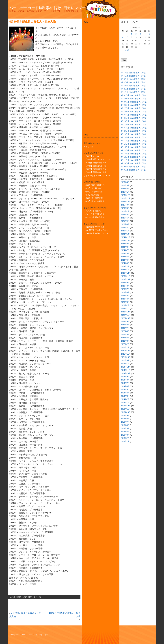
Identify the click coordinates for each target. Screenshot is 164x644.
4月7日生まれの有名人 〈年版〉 (134, 73)
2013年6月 (125, 425)
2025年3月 (125, 224)
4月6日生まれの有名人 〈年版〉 (134, 76)
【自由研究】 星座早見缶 (94, 227)
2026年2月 (125, 189)
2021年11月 (126, 354)
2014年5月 (125, 390)
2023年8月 (125, 286)
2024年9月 (125, 244)
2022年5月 (125, 334)
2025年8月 (125, 208)
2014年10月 (126, 373)
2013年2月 (125, 438)
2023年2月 (125, 305)
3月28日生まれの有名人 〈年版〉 (135, 105)
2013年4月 (125, 432)
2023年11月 (126, 276)
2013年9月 (125, 415)
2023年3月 (125, 302)
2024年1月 (125, 270)
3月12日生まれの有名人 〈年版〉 (135, 157)
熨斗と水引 (88, 147)
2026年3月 (125, 185)
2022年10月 (126, 318)
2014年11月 (126, 370)
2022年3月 (125, 341)
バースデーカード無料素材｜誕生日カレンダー (47, 8)
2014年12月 (126, 367)
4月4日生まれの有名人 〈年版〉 (134, 82)
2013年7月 (125, 422)
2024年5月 (125, 257)
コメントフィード (43, 635)
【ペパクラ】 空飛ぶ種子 (94, 214)
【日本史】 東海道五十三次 (95, 169)
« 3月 (127, 50)
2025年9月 (125, 205)
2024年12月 (126, 234)
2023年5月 (125, 296)
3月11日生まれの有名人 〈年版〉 (135, 160)
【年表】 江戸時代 (91, 195)
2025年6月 (125, 215)
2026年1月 (125, 192)
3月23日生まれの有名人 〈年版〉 (135, 121)
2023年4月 (125, 299)
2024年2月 (125, 266)
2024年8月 (125, 247)
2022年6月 (125, 331)
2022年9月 (125, 322)
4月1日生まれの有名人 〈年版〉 (134, 92)
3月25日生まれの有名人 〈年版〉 (135, 115)
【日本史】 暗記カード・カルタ (97, 159)
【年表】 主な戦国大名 (93, 192)
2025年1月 (125, 231)
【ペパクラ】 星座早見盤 (94, 217)
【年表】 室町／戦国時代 (94, 185)
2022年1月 (125, 347)
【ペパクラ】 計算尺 (92, 211)
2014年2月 (125, 399)
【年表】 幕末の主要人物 (94, 201)
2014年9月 (125, 377)
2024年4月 (125, 260)
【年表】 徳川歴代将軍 (93, 198)
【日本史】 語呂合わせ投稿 (95, 172)
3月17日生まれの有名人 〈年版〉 (135, 141)
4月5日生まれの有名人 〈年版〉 (134, 79)
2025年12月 (126, 195)
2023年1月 (125, 309)
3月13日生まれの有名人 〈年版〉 (135, 154)
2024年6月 (125, 253)
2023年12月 (126, 273)
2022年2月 (125, 344)
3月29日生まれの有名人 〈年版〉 (135, 102)
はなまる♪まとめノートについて (97, 176)
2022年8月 (125, 325)
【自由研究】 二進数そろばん (96, 230)
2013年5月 (125, 428)
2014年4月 (125, 393)
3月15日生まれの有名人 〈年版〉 (135, 147)
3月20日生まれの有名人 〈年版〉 (135, 131)
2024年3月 (125, 263)
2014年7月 (125, 383)
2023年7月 (125, 289)
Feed (30, 635)
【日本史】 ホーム (91, 156)
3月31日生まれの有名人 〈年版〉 (135, 95)
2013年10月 (126, 412)
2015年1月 (125, 364)
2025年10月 (126, 202)
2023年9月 (125, 283)
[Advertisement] (101, 33)
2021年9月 (125, 360)
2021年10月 (126, 357)
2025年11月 (126, 198)
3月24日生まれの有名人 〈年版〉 (135, 118)
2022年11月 (126, 315)
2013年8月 (125, 419)
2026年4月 (125, 182)
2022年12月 (126, 312)
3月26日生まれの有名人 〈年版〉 (135, 112)
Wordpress (15, 635)
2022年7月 (125, 328)
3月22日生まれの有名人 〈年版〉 (135, 125)
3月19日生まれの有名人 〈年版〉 (135, 134)
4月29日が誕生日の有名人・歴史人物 (32, 22)
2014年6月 (125, 386)
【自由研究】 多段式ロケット (96, 233)
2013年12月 (126, 406)
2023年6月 (125, 292)
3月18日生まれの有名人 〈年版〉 (135, 137)
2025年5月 (125, 218)
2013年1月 (125, 441)
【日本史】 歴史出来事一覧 (95, 166)
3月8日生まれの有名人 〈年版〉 (134, 170)
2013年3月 (125, 435)
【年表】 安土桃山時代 (93, 188)
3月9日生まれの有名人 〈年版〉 (134, 167)
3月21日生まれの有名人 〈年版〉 (135, 128)
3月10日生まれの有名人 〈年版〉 (135, 163)
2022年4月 (125, 338)
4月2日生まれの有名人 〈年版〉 (134, 89)
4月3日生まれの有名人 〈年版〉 (134, 86)
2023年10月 (126, 279)
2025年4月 (125, 221)
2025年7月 (125, 211)
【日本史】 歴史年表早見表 (95, 163)
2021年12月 (126, 351)
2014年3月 (125, 396)
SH (23, 635)
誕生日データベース (33, 597)
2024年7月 (125, 250)
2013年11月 (126, 409)
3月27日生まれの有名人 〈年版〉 (135, 108)
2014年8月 (125, 380)
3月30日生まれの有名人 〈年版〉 (135, 99)
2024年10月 (126, 241)
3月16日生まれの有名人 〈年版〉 (135, 144)
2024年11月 (126, 237)
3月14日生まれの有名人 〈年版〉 (135, 150)
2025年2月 (125, 228)
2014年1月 (125, 403)
